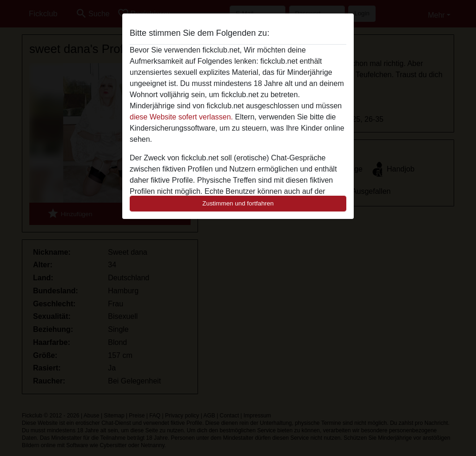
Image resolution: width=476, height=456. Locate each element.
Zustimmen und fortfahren (238, 203)
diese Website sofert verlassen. (181, 117)
